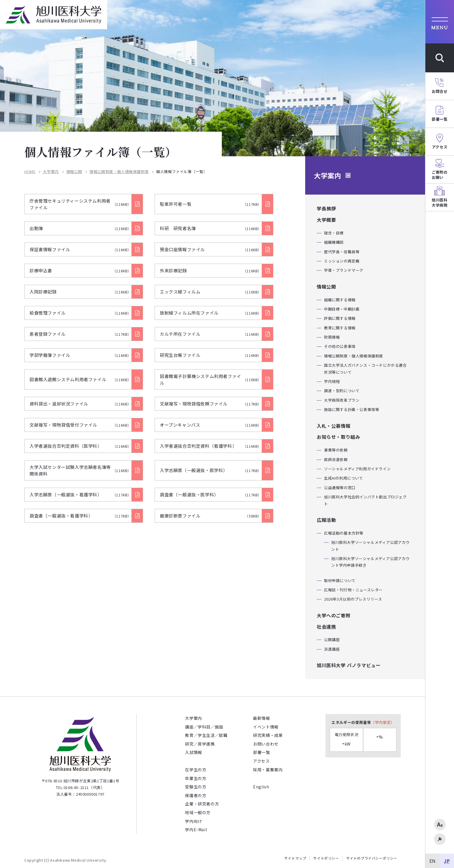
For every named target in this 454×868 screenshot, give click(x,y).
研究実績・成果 (268, 735)
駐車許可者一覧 (211, 204)
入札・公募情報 (334, 426)
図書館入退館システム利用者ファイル (80, 379)
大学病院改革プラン (342, 400)
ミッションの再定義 (342, 261)
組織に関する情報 (340, 300)
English (261, 787)
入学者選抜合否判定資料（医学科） (80, 446)
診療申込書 (80, 270)
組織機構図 (334, 242)
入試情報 (193, 752)
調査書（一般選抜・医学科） (211, 494)
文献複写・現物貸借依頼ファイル (211, 404)
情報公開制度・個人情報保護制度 (119, 172)
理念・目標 (334, 233)
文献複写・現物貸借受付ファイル (80, 425)
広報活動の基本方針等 (344, 533)
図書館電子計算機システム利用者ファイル (211, 379)
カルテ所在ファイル (211, 334)
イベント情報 (266, 727)
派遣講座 (332, 649)
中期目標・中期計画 (342, 309)
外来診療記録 (211, 270)
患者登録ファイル (80, 334)
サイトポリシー (326, 858)
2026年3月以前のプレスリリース (353, 599)
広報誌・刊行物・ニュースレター (353, 590)
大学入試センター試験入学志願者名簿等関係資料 (80, 470)
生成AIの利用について (344, 478)
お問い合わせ (266, 744)
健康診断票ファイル (211, 516)
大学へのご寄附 (334, 615)
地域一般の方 (198, 812)
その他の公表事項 (340, 346)
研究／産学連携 (200, 744)
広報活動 (326, 520)
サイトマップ (295, 858)
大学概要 (326, 220)
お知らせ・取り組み (338, 437)
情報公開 (74, 172)
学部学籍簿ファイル (80, 355)
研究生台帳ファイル (211, 355)
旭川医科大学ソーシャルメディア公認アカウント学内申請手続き (370, 562)
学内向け (193, 821)
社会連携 (326, 627)
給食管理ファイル (80, 313)
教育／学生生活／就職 (206, 735)
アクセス (261, 761)
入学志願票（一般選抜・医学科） (211, 470)
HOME (30, 172)
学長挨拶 (326, 208)
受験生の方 (196, 787)
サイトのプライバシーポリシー (372, 858)
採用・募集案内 (268, 770)
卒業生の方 (196, 778)
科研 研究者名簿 (211, 228)
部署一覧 (261, 752)
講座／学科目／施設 (204, 727)
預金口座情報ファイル (211, 249)
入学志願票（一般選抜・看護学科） (80, 494)
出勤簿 (80, 228)
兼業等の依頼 (336, 450)
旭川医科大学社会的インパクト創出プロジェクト (365, 500)
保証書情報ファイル (80, 249)
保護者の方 (196, 795)
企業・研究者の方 (202, 804)
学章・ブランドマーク (344, 270)
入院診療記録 (80, 292)
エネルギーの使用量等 (363, 722)
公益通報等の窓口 (340, 488)
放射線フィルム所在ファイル (211, 313)
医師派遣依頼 (336, 459)
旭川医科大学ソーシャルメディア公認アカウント (370, 546)
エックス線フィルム (211, 292)
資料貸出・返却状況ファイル (80, 404)
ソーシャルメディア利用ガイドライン (357, 469)
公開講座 (332, 639)
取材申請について (340, 580)
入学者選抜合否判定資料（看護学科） (211, 446)
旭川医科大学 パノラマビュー (349, 665)
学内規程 (332, 381)
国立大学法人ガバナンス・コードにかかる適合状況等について (365, 368)
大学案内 (51, 172)
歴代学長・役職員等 (342, 252)
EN (433, 861)
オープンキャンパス (211, 425)
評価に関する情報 (340, 318)
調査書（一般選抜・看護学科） (80, 516)
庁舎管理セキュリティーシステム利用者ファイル (80, 204)
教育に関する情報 (340, 328)
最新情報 (261, 718)
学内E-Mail (196, 830)
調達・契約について (342, 391)
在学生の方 (196, 770)
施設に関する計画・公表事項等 (352, 409)
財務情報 (332, 337)
